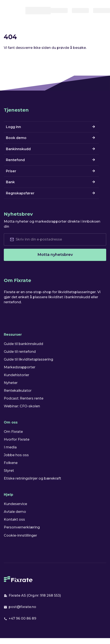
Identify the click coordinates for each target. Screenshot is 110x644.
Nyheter (11, 383)
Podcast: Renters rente (24, 398)
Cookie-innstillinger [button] (20, 535)
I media (10, 447)
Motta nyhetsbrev (55, 255)
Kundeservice (15, 504)
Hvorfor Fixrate (17, 439)
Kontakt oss (14, 519)
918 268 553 (50, 595)
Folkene (11, 463)
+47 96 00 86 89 (22, 618)
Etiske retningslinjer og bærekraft (32, 478)
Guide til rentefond (20, 352)
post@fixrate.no (22, 607)
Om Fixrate (13, 432)
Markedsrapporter (20, 367)
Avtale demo (15, 512)
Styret (9, 471)
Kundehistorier (16, 375)
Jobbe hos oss (16, 455)
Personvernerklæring (22, 527)
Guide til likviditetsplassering (28, 359)
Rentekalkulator (18, 391)
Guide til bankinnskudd (23, 344)
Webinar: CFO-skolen (22, 406)
